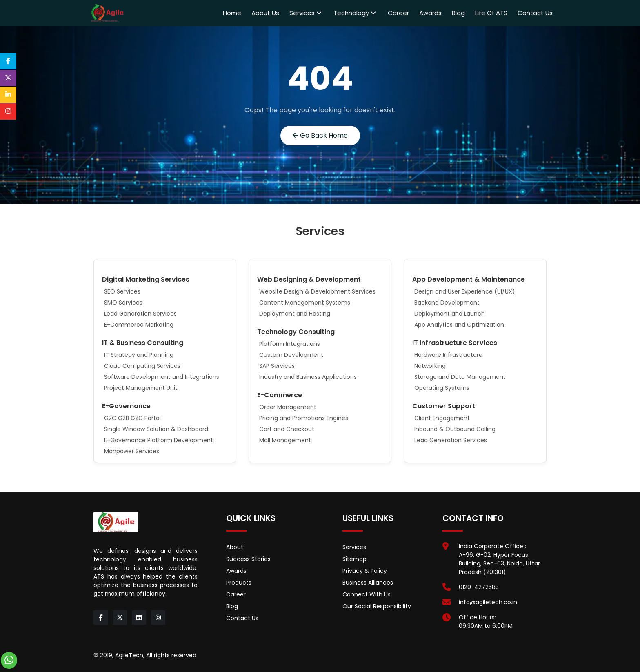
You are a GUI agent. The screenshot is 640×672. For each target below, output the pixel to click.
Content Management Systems (305, 303)
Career (398, 13)
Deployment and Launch (450, 314)
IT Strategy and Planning (139, 355)
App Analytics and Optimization (459, 325)
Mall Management (285, 440)
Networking (430, 366)
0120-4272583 (479, 587)
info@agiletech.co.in (488, 602)
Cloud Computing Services (142, 366)
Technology (355, 13)
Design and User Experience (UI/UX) (465, 291)
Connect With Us (367, 594)
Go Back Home (320, 135)
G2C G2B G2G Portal (132, 418)
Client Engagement (442, 418)
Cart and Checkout (287, 429)
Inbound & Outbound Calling (455, 429)
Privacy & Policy (365, 571)
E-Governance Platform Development (159, 440)
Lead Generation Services (140, 314)
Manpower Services (132, 451)
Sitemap (354, 559)
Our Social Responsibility (377, 606)
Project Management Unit (141, 388)
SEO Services (122, 291)
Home (232, 13)
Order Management (288, 407)
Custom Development (291, 355)
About (235, 547)
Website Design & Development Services (317, 291)
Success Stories (248, 559)
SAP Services (277, 366)
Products (239, 583)
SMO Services (123, 303)
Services (306, 13)
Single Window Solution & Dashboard (156, 429)
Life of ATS (491, 13)
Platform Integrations (290, 344)
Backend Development (447, 303)
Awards (430, 13)
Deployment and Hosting (295, 314)
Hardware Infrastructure (448, 355)
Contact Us (535, 13)
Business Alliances (368, 583)
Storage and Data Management (460, 377)
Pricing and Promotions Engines (304, 418)
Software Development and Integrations (162, 377)
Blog (458, 13)
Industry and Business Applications (308, 377)
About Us (265, 13)
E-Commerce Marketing (139, 325)
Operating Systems (442, 388)
